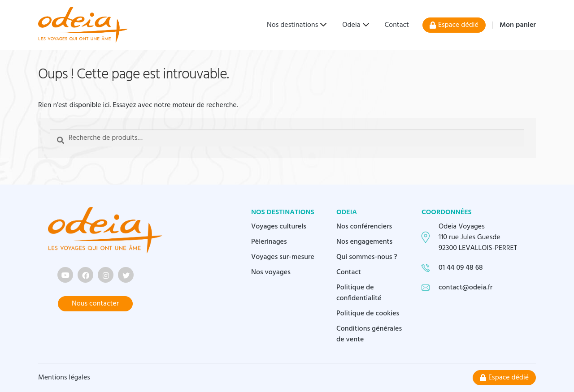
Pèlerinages (269, 242)
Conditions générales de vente (369, 334)
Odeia (351, 25)
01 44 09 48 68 (461, 268)
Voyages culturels (279, 227)
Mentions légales (64, 378)
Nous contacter (95, 304)
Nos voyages (271, 272)
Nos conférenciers (364, 227)
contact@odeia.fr (465, 288)
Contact (397, 25)
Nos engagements (364, 242)
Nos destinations (292, 25)
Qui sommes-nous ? (367, 257)
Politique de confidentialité (359, 293)
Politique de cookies (368, 314)
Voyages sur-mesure (283, 257)
